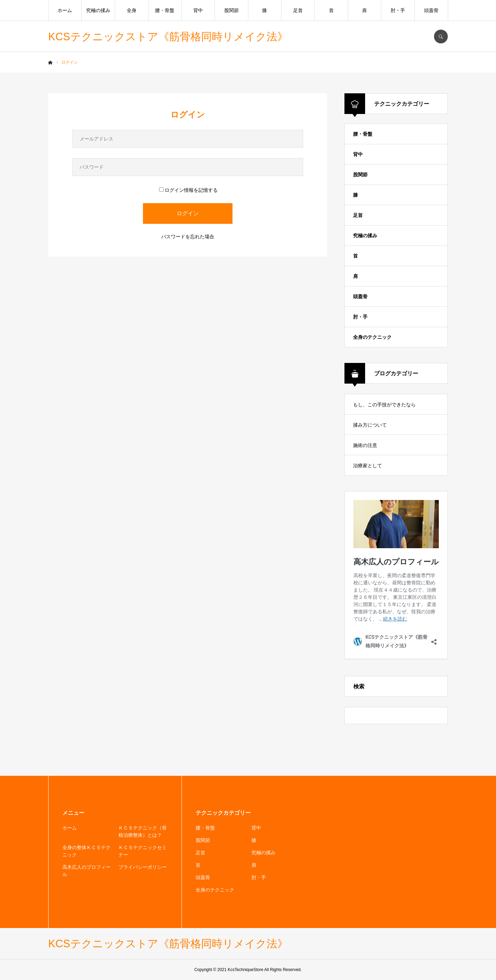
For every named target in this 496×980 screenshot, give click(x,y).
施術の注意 (365, 445)
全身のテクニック (372, 337)
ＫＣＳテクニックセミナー (143, 851)
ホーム (65, 10)
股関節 (231, 10)
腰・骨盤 (165, 10)
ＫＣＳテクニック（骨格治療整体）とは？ (143, 831)
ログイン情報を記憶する (188, 190)
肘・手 (398, 10)
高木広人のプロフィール (86, 871)
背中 (198, 10)
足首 (298, 10)
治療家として (368, 466)
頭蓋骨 (431, 10)
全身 (132, 10)
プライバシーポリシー (143, 867)
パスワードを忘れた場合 (188, 237)
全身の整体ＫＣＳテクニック (86, 851)
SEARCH (441, 37)
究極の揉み (98, 10)
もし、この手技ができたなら (384, 405)
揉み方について (370, 425)
